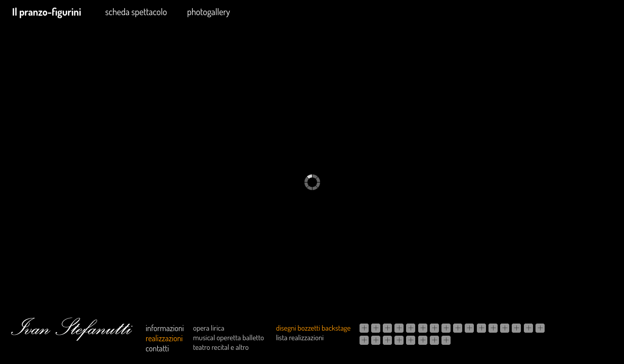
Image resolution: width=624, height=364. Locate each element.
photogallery (209, 12)
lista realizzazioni (300, 337)
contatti (157, 348)
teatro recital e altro (221, 347)
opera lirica (209, 328)
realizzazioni (164, 338)
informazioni (165, 328)
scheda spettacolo (136, 12)
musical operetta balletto (229, 337)
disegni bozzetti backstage (314, 328)
